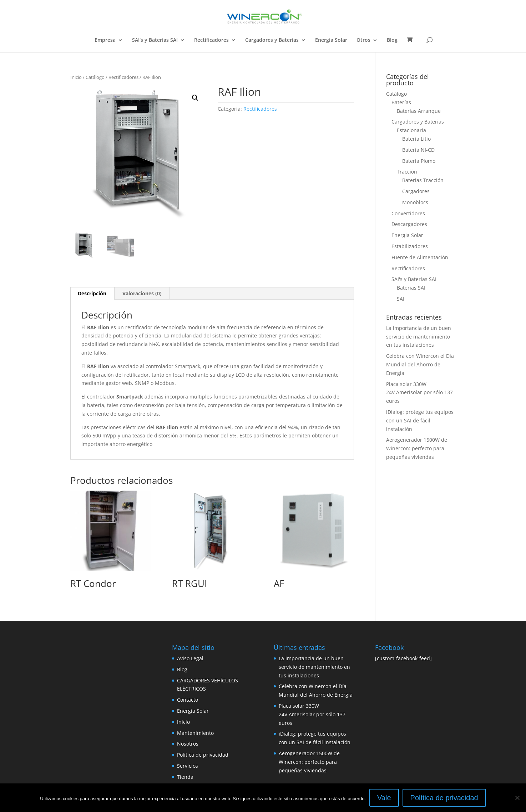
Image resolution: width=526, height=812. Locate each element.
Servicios (188, 766)
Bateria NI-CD (418, 150)
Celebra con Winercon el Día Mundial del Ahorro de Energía (420, 364)
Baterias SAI (411, 288)
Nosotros (188, 744)
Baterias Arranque (419, 111)
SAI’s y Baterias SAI (155, 40)
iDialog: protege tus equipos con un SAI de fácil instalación (420, 420)
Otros (363, 40)
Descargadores (409, 224)
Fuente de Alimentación (420, 257)
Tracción (407, 172)
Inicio (76, 77)
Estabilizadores (410, 246)
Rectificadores (211, 40)
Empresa (105, 40)
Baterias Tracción (423, 180)
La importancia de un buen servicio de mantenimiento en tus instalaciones (419, 337)
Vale (384, 798)
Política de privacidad (203, 755)
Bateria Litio (416, 139)
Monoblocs (415, 202)
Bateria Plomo (419, 161)
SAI (401, 299)
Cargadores (416, 191)
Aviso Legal (190, 658)
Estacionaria (411, 130)
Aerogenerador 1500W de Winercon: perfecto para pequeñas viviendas (417, 448)
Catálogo (95, 77)
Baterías (401, 102)
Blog (392, 40)
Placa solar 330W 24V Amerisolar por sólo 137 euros (419, 393)
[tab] (92, 294)
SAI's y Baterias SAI (414, 279)
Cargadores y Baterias (272, 40)
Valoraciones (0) (142, 293)
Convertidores (408, 213)
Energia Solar (331, 40)
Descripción (92, 293)
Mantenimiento (195, 733)
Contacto (188, 700)
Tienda (185, 777)
